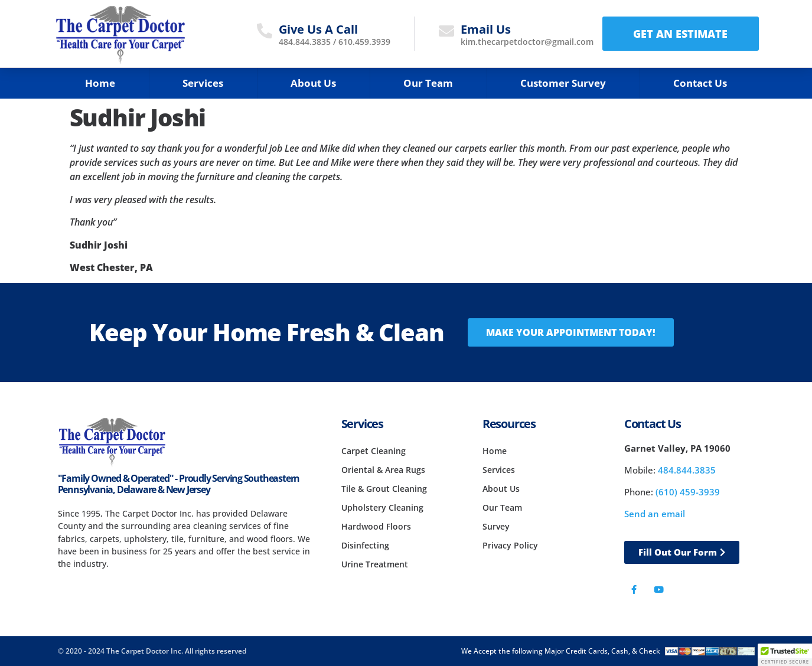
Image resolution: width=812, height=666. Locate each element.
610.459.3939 (364, 42)
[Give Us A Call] (265, 31)
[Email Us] (446, 31)
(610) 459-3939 (688, 492)
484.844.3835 (305, 42)
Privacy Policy (510, 545)
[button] (785, 655)
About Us (313, 83)
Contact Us (700, 83)
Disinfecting (365, 545)
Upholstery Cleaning (382, 507)
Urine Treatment (375, 564)
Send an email (655, 514)
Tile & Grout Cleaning (384, 489)
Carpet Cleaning (374, 451)
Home (100, 83)
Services (203, 83)
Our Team (428, 83)
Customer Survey (563, 83)
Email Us (486, 29)
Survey (496, 526)
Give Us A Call (318, 29)
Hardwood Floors (376, 526)
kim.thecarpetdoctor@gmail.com (527, 42)
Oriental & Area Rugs (383, 470)
